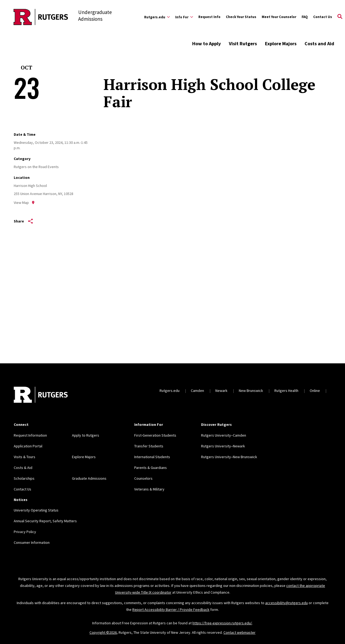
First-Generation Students (155, 435)
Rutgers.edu (170, 391)
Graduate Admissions (89, 478)
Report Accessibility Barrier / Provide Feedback (171, 610)
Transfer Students (149, 446)
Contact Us (323, 17)
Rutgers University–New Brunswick (229, 457)
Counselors (143, 478)
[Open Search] (340, 17)
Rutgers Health (286, 391)
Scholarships (24, 478)
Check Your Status (241, 17)
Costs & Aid (23, 468)
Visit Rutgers (243, 43)
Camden (197, 391)
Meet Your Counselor (279, 17)
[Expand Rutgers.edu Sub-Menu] (157, 17)
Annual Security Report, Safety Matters (45, 521)
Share (23, 221)
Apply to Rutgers (86, 435)
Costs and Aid (319, 43)
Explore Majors (281, 43)
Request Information (30, 435)
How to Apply (206, 43)
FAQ (305, 17)
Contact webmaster (239, 632)
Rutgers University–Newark (223, 446)
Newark (221, 391)
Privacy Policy (25, 532)
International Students (152, 457)
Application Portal (28, 446)
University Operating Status (36, 510)
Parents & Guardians (151, 468)
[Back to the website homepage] (41, 17)
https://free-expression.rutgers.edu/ (222, 623)
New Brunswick (251, 391)
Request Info (209, 17)
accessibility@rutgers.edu (287, 603)
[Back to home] (41, 395)
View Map (24, 203)
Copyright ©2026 (103, 632)
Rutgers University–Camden (224, 435)
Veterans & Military (149, 489)
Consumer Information (32, 542)
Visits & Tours (25, 457)
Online (315, 391)
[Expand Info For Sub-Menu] (184, 17)
